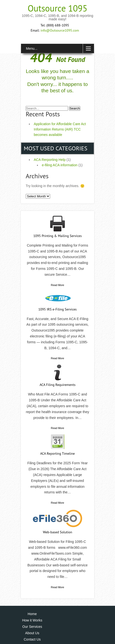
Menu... (32, 48)
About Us (32, 633)
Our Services (32, 627)
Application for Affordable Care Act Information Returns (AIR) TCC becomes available (60, 129)
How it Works (32, 620)
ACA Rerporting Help (50, 160)
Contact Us (32, 639)
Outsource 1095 (57, 8)
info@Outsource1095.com (60, 30)
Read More (57, 285)
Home (32, 614)
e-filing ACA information (60, 165)
